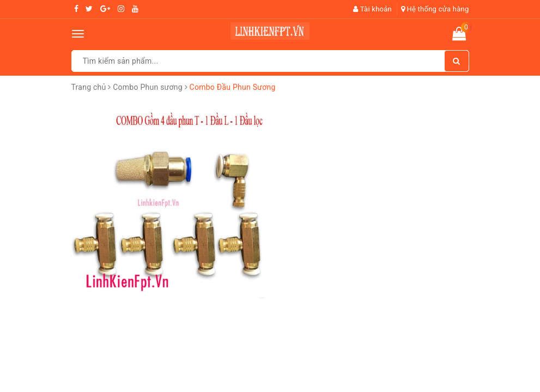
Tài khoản (372, 9)
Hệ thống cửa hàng (435, 9)
